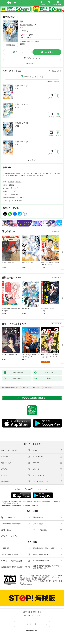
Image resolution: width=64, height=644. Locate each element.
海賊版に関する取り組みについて (14, 567)
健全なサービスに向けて (43, 554)
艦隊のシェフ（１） (23, 86)
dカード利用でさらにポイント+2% (29, 42)
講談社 (12, 185)
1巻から (50, 82)
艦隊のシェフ (15, 194)
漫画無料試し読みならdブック (10, 387)
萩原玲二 (30, 25)
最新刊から (57, 82)
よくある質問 (38, 524)
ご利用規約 (6, 548)
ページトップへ (32, 624)
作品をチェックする (34, 58)
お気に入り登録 (56, 71)
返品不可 (22, 44)
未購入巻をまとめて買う (34, 77)
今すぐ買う (49, 52)
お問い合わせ (6, 530)
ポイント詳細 (25, 37)
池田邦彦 (23, 25)
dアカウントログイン (9, 536)
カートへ (19, 52)
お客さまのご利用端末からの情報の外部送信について (46, 567)
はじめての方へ (9, 517)
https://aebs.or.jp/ (27, 585)
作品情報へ (31, 64)
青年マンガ (15, 188)
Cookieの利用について (42, 561)
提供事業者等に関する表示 (44, 548)
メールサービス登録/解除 (11, 524)
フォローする (35, 25)
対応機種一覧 (38, 517)
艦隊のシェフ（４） (23, 142)
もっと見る (56, 231)
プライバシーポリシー (10, 554)
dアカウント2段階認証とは (12, 561)
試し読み (12, 45)
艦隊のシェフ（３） (23, 123)
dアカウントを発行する (32, 612)
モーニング (13, 191)
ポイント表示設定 (40, 530)
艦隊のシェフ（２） (23, 104)
